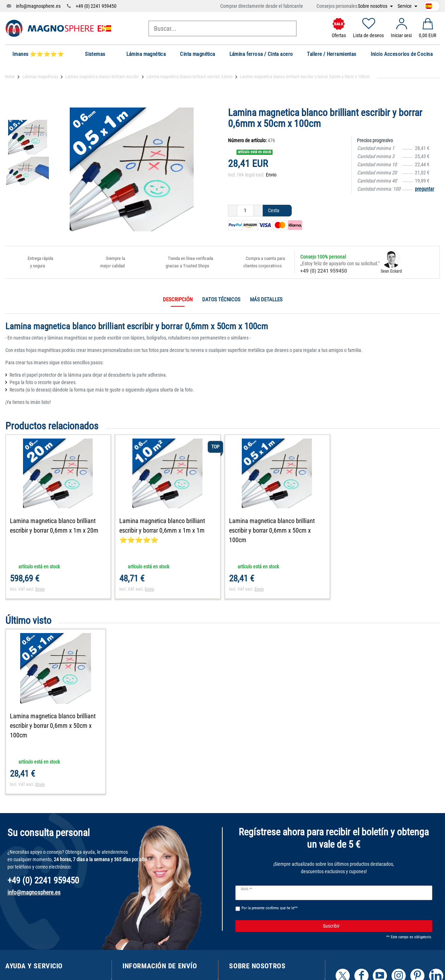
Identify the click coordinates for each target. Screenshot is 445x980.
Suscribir (375, 926)
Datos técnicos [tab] (221, 300)
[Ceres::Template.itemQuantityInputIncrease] (258, 211)
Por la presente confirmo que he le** (270, 908)
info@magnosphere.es (38, 6)
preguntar (424, 189)
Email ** (247, 889)
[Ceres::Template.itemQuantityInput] (245, 211)
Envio (271, 175)
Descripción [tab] (178, 300)
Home (10, 77)
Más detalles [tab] (266, 300)
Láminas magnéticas (40, 77)
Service (405, 6)
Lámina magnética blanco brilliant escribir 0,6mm (190, 77)
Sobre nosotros (373, 6)
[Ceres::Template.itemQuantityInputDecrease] (233, 211)
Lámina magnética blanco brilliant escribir (102, 77)
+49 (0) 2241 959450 (96, 6)
